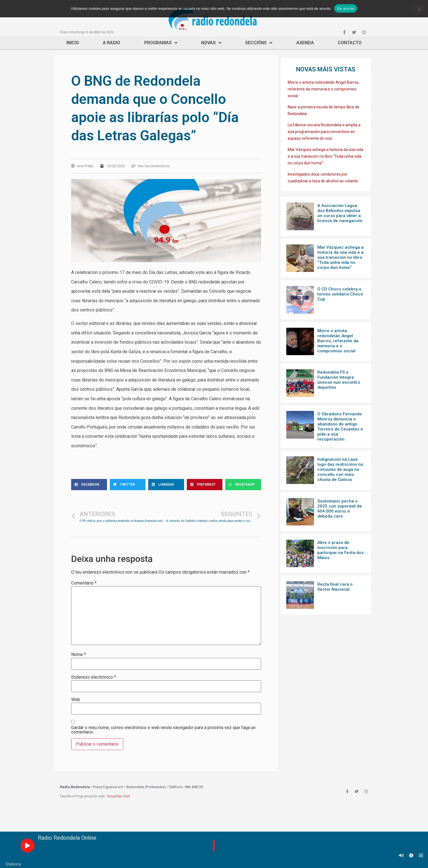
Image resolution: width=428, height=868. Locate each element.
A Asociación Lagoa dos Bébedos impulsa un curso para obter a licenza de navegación (340, 213)
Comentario (84, 583)
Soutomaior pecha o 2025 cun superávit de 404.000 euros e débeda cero (340, 509)
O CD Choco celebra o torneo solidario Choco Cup (340, 294)
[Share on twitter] (128, 485)
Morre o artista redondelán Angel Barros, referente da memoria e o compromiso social (324, 89)
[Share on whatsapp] (243, 485)
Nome (79, 655)
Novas (211, 43)
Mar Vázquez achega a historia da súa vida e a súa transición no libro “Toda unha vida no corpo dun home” (325, 156)
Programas (161, 43)
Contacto (350, 43)
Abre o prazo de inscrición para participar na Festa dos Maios (340, 550)
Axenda (305, 43)
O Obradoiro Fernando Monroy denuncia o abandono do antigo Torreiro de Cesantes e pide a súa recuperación (340, 427)
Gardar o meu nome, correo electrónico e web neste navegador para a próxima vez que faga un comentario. (163, 730)
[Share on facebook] (89, 485)
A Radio (111, 43)
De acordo (346, 9)
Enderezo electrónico (94, 677)
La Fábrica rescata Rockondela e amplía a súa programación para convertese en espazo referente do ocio (324, 132)
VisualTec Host (118, 796)
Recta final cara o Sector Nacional (335, 587)
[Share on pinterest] (205, 485)
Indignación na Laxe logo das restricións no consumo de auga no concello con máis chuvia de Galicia (340, 469)
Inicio (73, 43)
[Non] (419, 8)
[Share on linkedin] (166, 485)
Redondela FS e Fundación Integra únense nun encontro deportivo (339, 380)
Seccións (259, 43)
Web (76, 700)
